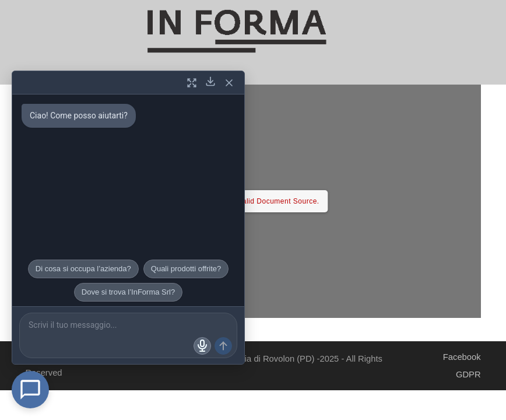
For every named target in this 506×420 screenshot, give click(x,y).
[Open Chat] (30, 390)
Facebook (462, 357)
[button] (236, 80)
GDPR (468, 374)
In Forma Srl (88, 359)
